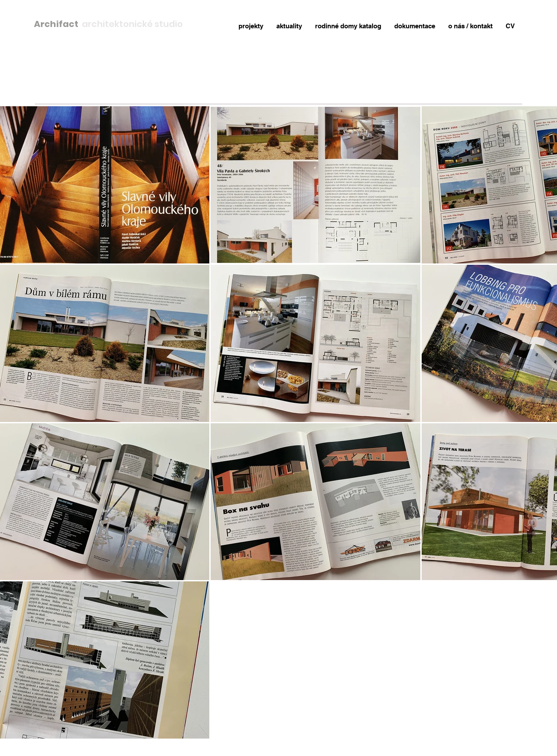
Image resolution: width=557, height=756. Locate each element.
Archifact (58, 24)
